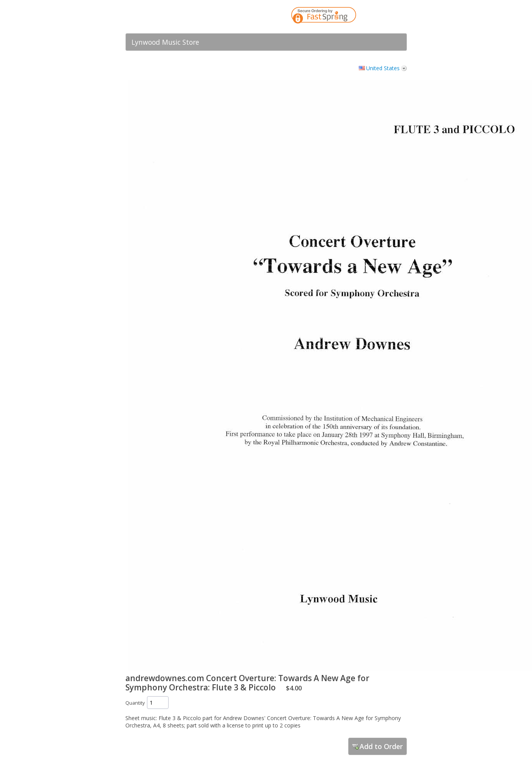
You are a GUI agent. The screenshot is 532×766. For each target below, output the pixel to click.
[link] (386, 17)
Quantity (135, 703)
